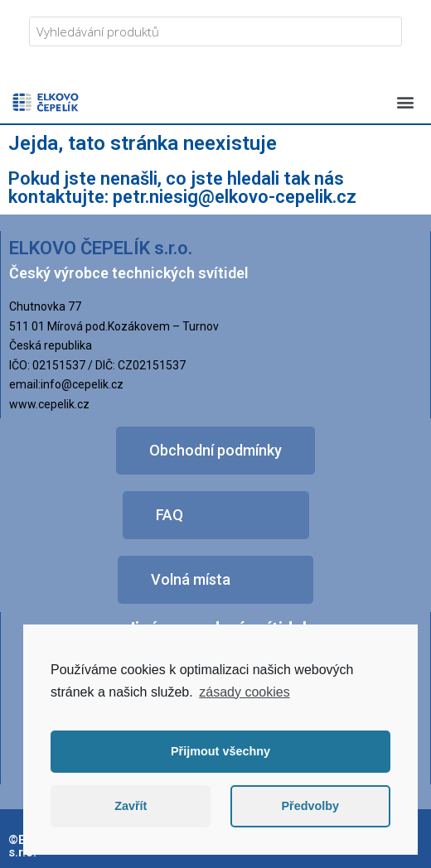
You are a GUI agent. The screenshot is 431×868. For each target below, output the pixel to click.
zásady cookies (244, 692)
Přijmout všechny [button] (220, 751)
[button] (405, 101)
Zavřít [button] (131, 806)
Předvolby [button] (310, 806)
